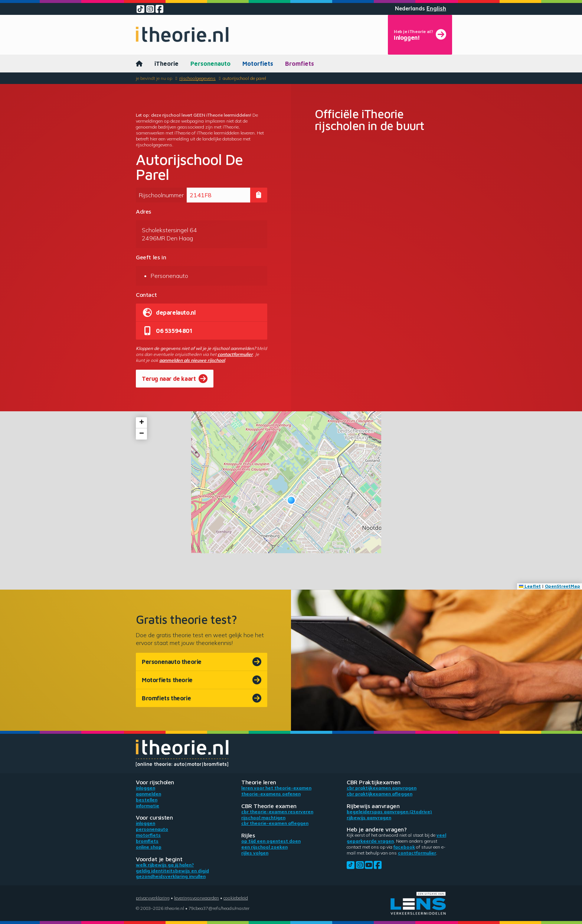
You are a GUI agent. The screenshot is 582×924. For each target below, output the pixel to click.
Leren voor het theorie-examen (276, 788)
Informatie (148, 806)
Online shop (149, 847)
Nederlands (410, 9)
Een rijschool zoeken (264, 847)
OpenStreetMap (563, 586)
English (436, 9)
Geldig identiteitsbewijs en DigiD (172, 871)
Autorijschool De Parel (244, 78)
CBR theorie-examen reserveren (277, 812)
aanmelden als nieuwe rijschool (192, 360)
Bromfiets (300, 64)
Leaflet (530, 586)
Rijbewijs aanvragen (369, 818)
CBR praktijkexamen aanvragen (382, 788)
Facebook (404, 847)
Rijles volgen (255, 853)
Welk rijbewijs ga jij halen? (165, 865)
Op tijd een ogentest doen (271, 841)
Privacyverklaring (153, 898)
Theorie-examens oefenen (271, 794)
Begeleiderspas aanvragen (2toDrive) (389, 812)
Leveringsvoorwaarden (197, 898)
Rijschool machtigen (263, 818)
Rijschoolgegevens (197, 78)
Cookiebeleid (236, 898)
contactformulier (235, 354)
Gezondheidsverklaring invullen (171, 876)
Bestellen (147, 800)
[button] (291, 500)
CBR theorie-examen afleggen (275, 823)
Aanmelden (148, 794)
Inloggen (145, 788)
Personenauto (210, 64)
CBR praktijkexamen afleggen (380, 794)
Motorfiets (258, 64)
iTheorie (166, 64)
